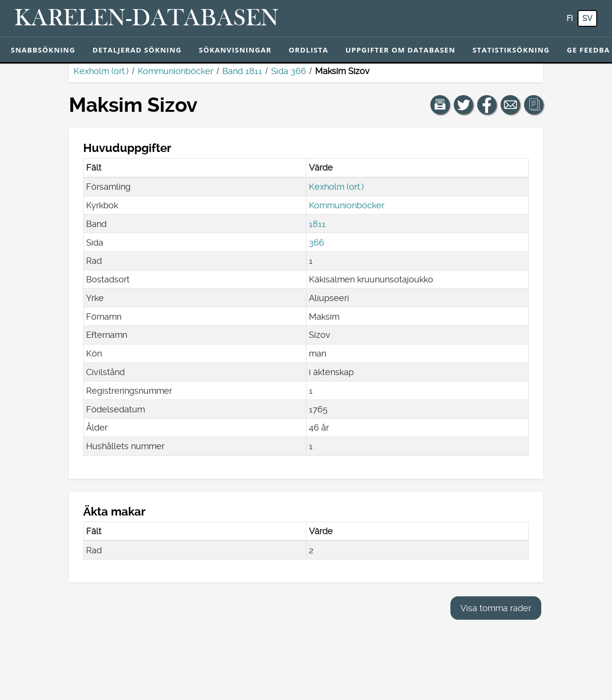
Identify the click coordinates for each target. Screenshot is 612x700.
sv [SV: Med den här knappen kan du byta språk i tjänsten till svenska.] (587, 18)
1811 (317, 224)
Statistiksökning (511, 50)
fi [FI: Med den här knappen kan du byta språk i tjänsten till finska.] (570, 18)
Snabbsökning (43, 50)
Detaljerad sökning (137, 50)
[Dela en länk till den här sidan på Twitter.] (463, 105)
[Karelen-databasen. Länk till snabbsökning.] (147, 19)
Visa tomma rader (496, 608)
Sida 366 (289, 71)
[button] (440, 105)
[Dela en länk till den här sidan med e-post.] (510, 105)
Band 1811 (242, 71)
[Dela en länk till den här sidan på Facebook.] (487, 105)
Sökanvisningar (235, 50)
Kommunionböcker (175, 71)
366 (317, 242)
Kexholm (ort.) (101, 71)
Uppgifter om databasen (400, 50)
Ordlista (309, 50)
